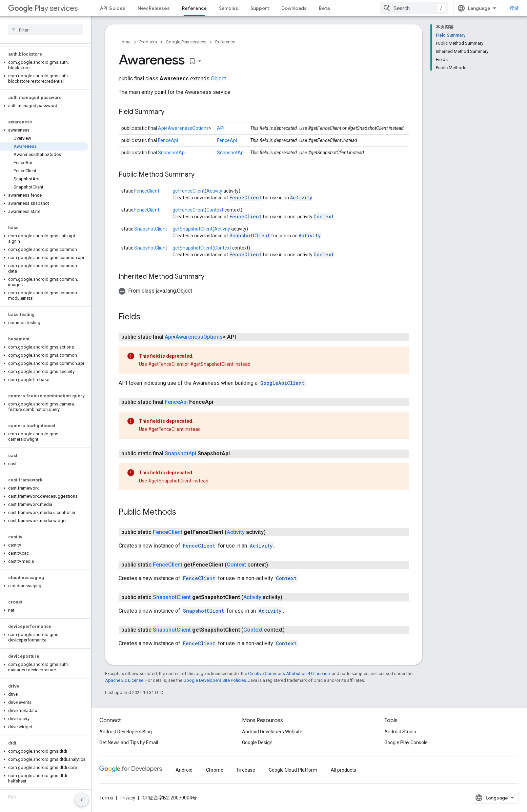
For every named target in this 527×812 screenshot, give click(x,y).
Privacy (127, 798)
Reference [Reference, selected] (194, 8)
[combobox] (414, 8)
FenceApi (168, 140)
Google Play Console (406, 742)
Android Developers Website (272, 732)
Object (218, 78)
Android (184, 770)
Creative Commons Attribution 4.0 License (289, 674)
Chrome (215, 770)
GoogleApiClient (282, 383)
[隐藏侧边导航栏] (82, 800)
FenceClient (147, 191)
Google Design (257, 742)
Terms (106, 798)
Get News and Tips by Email (129, 742)
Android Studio (400, 732)
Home (125, 42)
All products (343, 770)
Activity (214, 191)
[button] (44, 65)
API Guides (113, 8)
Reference (225, 42)
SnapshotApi (172, 153)
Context (215, 210)
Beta (324, 8)
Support (260, 8)
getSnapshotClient (192, 229)
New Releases (154, 8)
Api (161, 128)
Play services (43, 8)
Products (148, 42)
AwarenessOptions (188, 128)
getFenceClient (189, 191)
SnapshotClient (151, 229)
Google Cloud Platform (293, 770)
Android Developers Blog (126, 732)
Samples (229, 8)
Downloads (294, 8)
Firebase (246, 770)
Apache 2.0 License (124, 680)
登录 (514, 8)
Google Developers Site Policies (215, 680)
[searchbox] (46, 30)
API (221, 128)
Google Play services (186, 42)
